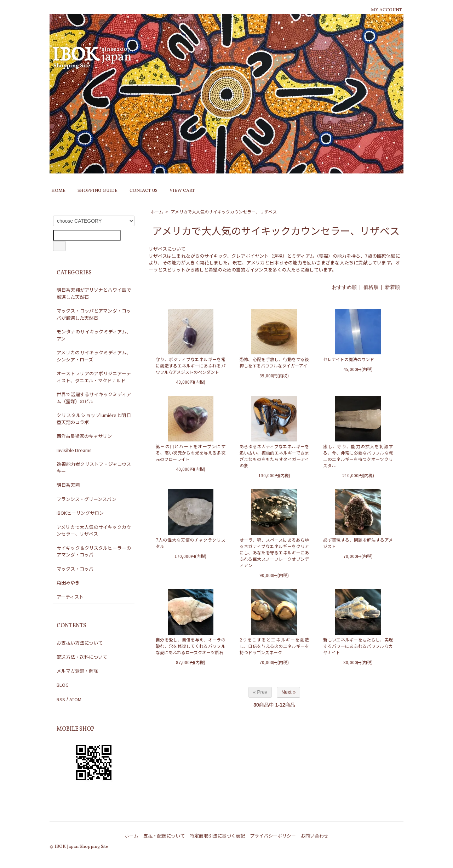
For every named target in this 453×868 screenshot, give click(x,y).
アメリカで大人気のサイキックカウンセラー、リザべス (224, 212)
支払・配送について (164, 836)
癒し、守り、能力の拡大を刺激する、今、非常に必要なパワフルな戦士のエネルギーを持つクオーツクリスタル (358, 456)
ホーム (157, 212)
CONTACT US (144, 191)
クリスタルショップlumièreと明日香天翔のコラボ (94, 419)
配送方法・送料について (82, 657)
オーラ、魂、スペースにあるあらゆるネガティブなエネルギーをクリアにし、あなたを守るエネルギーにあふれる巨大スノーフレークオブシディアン (274, 552)
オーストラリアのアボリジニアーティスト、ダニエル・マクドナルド (94, 377)
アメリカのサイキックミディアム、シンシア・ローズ (94, 356)
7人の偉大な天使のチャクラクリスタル (191, 543)
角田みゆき (68, 583)
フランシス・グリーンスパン (87, 499)
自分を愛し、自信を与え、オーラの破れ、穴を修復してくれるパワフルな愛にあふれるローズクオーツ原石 (191, 646)
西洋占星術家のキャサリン (84, 436)
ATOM (75, 699)
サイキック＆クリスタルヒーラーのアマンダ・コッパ (94, 551)
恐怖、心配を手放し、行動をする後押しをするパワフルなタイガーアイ (274, 362)
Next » (288, 692)
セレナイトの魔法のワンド (349, 359)
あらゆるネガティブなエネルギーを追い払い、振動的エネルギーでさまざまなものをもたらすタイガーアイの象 (274, 456)
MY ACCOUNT (386, 10)
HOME (58, 191)
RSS (61, 699)
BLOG (63, 685)
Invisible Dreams (74, 450)
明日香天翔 (68, 485)
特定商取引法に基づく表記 (217, 836)
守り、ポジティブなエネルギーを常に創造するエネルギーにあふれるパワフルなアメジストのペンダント (191, 366)
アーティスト (70, 597)
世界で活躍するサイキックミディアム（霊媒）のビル (94, 398)
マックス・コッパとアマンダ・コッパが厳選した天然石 (94, 314)
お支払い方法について (80, 643)
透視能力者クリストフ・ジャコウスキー (94, 467)
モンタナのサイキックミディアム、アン (94, 335)
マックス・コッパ (75, 569)
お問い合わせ (315, 836)
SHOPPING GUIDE (98, 191)
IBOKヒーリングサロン (80, 513)
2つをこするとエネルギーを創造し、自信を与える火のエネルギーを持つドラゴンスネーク (274, 646)
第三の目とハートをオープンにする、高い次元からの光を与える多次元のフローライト (191, 453)
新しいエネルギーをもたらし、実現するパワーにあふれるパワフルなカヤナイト (358, 646)
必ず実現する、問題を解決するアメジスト (358, 543)
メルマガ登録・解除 (77, 671)
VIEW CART (182, 191)
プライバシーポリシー (273, 836)
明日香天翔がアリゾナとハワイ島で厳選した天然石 (94, 293)
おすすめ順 (344, 287)
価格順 (371, 287)
